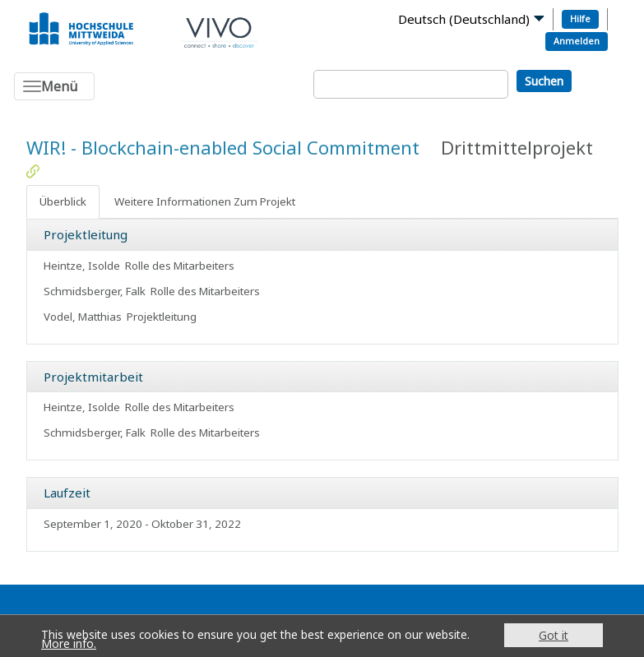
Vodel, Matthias (83, 317)
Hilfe (580, 19)
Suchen (544, 81)
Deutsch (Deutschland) (464, 19)
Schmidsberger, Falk (95, 291)
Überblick (63, 201)
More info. (69, 643)
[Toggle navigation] (54, 86)
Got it (554, 635)
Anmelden (577, 41)
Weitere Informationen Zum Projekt (205, 201)
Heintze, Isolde (82, 266)
